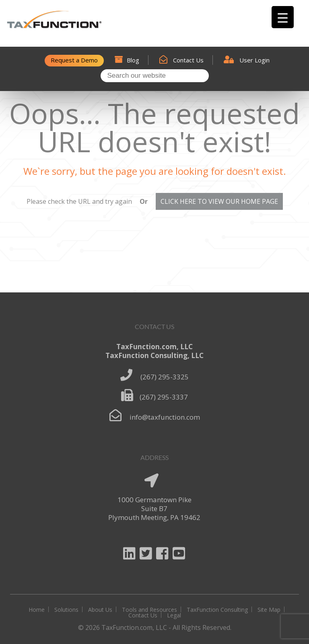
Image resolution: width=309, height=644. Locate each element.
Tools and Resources (149, 610)
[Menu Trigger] (283, 17)
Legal (174, 615)
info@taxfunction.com (165, 417)
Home (37, 610)
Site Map (269, 610)
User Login (247, 60)
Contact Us (181, 60)
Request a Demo (74, 60)
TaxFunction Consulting (217, 610)
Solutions (66, 610)
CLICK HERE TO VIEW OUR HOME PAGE (219, 201)
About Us (100, 610)
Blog (127, 60)
